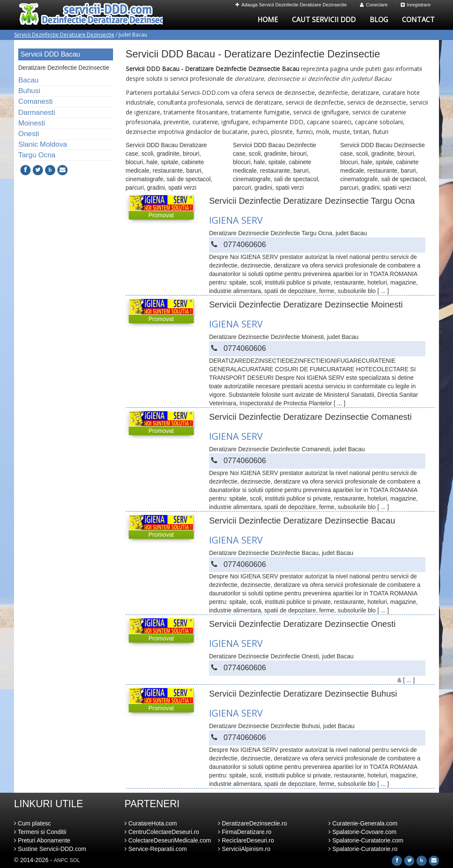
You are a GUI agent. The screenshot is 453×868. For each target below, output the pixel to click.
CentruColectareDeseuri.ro (162, 832)
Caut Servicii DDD (324, 20)
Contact (418, 20)
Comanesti (35, 101)
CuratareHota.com (151, 823)
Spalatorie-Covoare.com (362, 832)
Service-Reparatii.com (156, 849)
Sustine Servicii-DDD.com (50, 849)
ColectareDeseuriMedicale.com (168, 840)
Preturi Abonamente (42, 840)
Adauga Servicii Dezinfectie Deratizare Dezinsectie (291, 5)
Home (268, 20)
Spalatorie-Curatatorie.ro (363, 849)
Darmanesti (37, 112)
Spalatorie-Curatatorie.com (366, 840)
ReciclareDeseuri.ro (246, 840)
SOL (75, 860)
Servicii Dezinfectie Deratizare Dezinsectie (64, 35)
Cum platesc (33, 823)
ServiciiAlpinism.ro (244, 849)
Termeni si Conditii (40, 832)
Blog (379, 20)
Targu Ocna (37, 155)
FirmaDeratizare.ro (245, 832)
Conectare (374, 5)
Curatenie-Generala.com (363, 823)
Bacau (28, 80)
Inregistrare (416, 5)
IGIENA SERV (236, 220)
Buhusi (29, 91)
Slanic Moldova (43, 144)
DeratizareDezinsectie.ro (252, 823)
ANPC (61, 860)
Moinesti (32, 123)
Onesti (29, 134)
